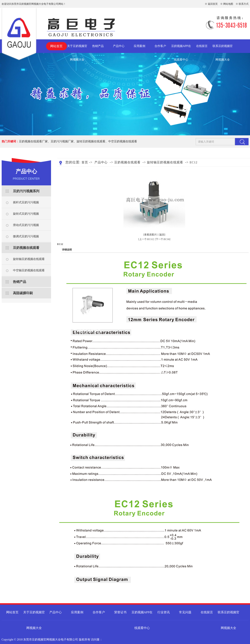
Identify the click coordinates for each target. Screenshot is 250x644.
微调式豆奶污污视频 (26, 236)
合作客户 (160, 46)
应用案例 (140, 46)
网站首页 (56, 46)
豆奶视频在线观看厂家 (33, 141)
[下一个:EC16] (163, 239)
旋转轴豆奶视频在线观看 (29, 259)
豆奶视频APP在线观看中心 (181, 49)
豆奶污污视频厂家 (62, 141)
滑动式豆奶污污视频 (26, 225)
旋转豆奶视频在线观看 (91, 141)
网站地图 (228, 4)
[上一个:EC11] (146, 239)
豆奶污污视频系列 (26, 191)
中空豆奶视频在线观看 (123, 141)
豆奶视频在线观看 (26, 248)
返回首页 (213, 4)
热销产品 (98, 46)
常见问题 (185, 612)
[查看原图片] (150, 235)
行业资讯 (164, 612)
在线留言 (202, 46)
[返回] (162, 235)
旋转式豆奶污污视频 (26, 214)
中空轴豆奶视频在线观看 (29, 270)
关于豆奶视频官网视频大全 (77, 49)
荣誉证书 (120, 612)
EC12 (193, 162)
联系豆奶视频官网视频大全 (223, 49)
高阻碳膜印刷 (23, 293)
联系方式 (244, 4)
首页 (85, 162)
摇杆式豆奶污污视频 (26, 202)
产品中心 (119, 46)
